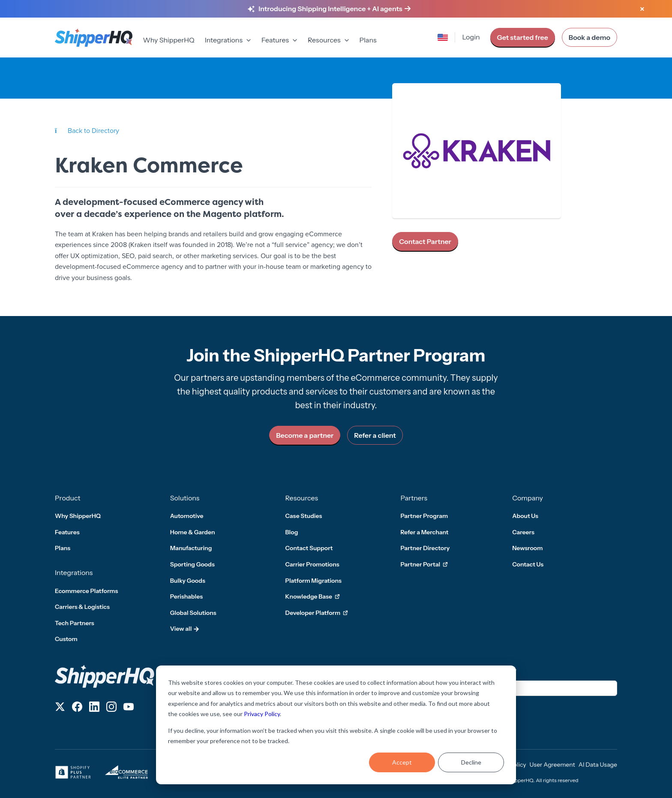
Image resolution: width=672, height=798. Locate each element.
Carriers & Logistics (82, 607)
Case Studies (304, 516)
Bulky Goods (188, 581)
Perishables (186, 596)
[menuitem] (168, 41)
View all (185, 629)
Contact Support (309, 548)
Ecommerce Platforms (86, 591)
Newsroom (527, 548)
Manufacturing (191, 548)
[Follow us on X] (60, 708)
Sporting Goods (192, 564)
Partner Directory (425, 548)
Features (67, 532)
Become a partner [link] (305, 435)
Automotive (187, 516)
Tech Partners (75, 623)
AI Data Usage (598, 765)
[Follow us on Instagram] (111, 708)
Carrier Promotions (312, 564)
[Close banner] (642, 9)
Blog (292, 532)
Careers (523, 532)
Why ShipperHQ (168, 40)
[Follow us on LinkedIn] (94, 708)
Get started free (523, 37)
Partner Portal (424, 565)
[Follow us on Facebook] (77, 708)
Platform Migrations (313, 581)
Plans (368, 40)
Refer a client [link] (375, 435)
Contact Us (528, 564)
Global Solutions (193, 613)
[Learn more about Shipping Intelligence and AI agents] (334, 9)
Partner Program (424, 516)
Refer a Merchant (424, 532)
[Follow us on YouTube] (129, 708)
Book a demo (589, 37)
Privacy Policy (262, 714)
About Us (525, 516)
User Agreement (552, 765)
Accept (402, 762)
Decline (471, 762)
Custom (66, 639)
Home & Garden (193, 532)
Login (471, 37)
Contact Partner (425, 241)
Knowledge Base (313, 597)
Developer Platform (317, 613)
